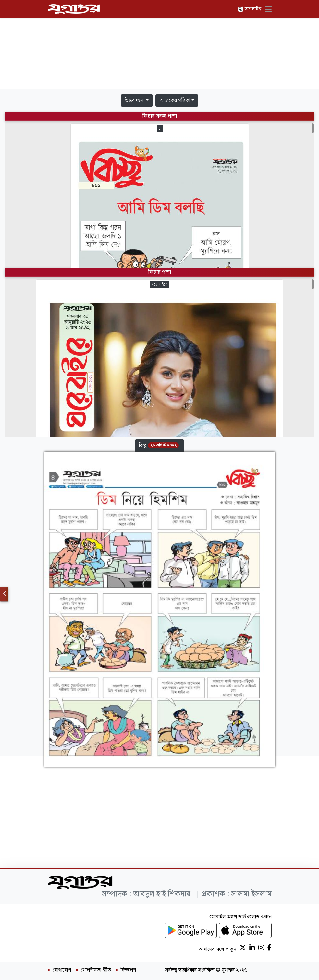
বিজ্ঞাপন (128, 970)
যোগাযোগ (62, 970)
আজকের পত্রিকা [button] (175, 100)
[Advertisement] (160, 46)
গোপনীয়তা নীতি (96, 970)
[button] (159, 446)
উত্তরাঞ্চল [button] (135, 100)
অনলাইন (250, 9)
